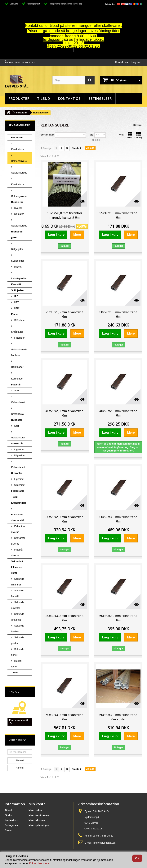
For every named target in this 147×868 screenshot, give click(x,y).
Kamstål (16, 284)
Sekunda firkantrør (18, 582)
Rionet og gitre (17, 234)
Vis (91, 135)
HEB (16, 302)
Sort (16, 391)
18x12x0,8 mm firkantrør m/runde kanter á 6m (65, 215)
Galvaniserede (19, 173)
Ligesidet (19, 449)
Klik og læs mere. (39, 863)
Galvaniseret (18, 402)
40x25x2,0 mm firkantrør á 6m (118, 413)
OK (137, 858)
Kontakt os (121, 62)
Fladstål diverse (17, 553)
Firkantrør (22, 113)
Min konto (37, 804)
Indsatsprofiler (19, 278)
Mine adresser (37, 820)
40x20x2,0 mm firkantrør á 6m (65, 413)
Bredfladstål (18, 414)
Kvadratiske (18, 149)
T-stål (14, 497)
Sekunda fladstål (18, 593)
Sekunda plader (18, 640)
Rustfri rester (16, 664)
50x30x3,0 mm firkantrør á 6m (65, 618)
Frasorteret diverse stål (17, 517)
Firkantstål (17, 491)
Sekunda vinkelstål (18, 617)
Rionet (18, 267)
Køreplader (17, 379)
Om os (8, 830)
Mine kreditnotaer (39, 815)
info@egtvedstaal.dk (104, 843)
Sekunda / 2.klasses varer (17, 567)
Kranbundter (19, 503)
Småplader (17, 332)
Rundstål (16, 420)
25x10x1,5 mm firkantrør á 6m (118, 215)
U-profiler (17, 473)
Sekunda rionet (18, 652)
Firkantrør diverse (18, 529)
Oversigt (138, 135)
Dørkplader (17, 367)
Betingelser (100, 98)
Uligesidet (19, 455)
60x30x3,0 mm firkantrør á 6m (65, 717)
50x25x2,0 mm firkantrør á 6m (65, 519)
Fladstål (16, 385)
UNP (17, 308)
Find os (14, 692)
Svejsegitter (18, 261)
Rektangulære (19, 161)
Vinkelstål (17, 444)
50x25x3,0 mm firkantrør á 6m (118, 519)
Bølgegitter (17, 249)
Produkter (19, 98)
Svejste (18, 208)
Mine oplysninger (39, 825)
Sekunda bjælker (18, 629)
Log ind (136, 62)
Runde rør (17, 202)
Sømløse (19, 214)
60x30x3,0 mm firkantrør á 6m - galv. (118, 717)
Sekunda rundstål (18, 605)
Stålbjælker (18, 290)
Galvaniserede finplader (19, 352)
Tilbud (44, 98)
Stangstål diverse (18, 541)
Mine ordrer (35, 810)
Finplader (19, 338)
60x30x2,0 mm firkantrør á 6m (118, 618)
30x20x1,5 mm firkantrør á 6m (118, 314)
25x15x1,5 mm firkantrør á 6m (65, 314)
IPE (16, 296)
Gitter (130, 135)
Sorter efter (47, 135)
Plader (15, 314)
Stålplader (20, 320)
